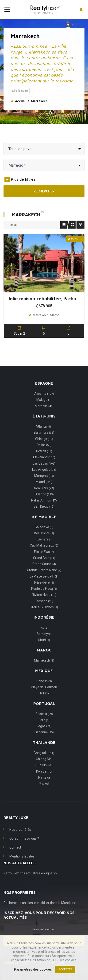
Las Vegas (44, 471)
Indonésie (44, 624)
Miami (44, 489)
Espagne (44, 390)
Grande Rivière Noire (44, 577)
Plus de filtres (20, 186)
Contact (15, 854)
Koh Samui (44, 778)
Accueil (21, 108)
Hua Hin (44, 772)
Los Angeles (44, 477)
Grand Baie (44, 565)
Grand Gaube (44, 571)
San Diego (44, 513)
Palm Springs (44, 507)
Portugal (44, 711)
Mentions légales (22, 863)
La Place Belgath (44, 583)
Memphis (44, 483)
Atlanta (44, 433)
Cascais (44, 721)
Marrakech (44, 667)
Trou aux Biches (44, 614)
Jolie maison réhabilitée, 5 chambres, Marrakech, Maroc (46, 306)
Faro (44, 727)
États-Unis (44, 423)
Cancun (44, 688)
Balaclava (44, 534)
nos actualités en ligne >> (38, 880)
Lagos (44, 733)
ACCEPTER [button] (65, 969)
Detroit (44, 458)
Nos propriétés (20, 837)
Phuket (44, 791)
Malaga (44, 407)
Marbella (44, 413)
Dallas (44, 452)
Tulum (44, 700)
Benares (44, 546)
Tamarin (44, 608)
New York (44, 495)
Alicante (44, 401)
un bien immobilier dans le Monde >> (49, 910)
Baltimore (44, 440)
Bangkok (44, 760)
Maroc (44, 657)
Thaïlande (44, 750)
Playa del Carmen (44, 694)
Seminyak (44, 641)
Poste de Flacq (44, 596)
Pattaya (44, 785)
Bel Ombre (44, 540)
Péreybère (44, 590)
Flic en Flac (44, 559)
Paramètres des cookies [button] (33, 969)
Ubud (44, 647)
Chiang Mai (44, 766)
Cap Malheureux (44, 552)
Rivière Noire (44, 602)
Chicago (44, 446)
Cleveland (44, 464)
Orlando (44, 501)
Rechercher (44, 198)
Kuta (44, 635)
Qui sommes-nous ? (24, 846)
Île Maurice (44, 524)
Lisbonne (44, 739)
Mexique (44, 678)
